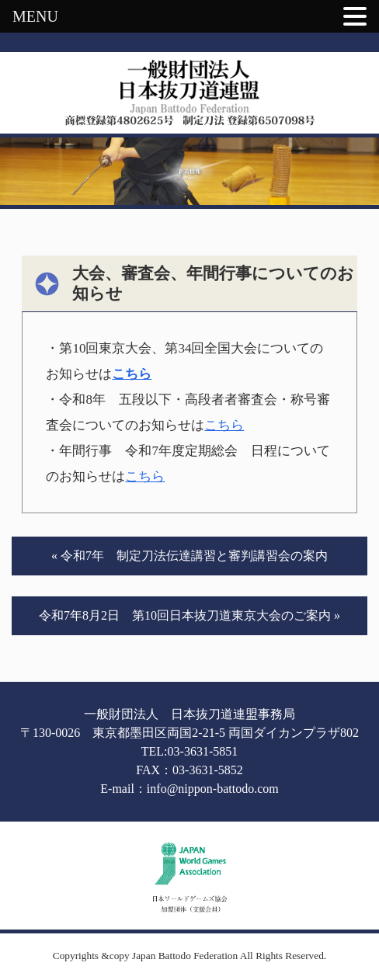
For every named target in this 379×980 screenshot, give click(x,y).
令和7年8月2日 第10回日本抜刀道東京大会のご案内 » (189, 615)
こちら (132, 374)
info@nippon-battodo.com (213, 789)
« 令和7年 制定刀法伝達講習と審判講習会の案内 (189, 556)
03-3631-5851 (203, 751)
